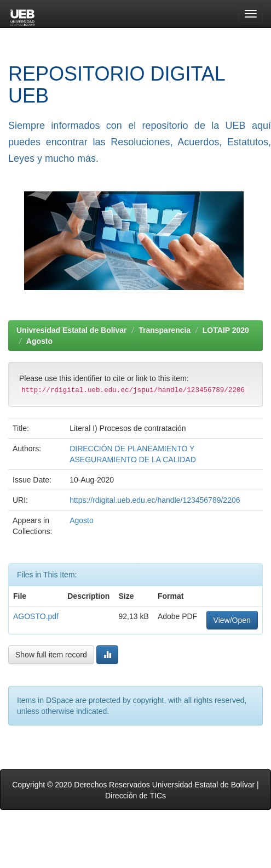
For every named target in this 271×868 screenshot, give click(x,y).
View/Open (232, 620)
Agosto (39, 341)
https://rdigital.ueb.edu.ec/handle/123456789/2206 (155, 500)
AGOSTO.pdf (36, 616)
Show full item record (51, 655)
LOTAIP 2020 (226, 330)
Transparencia (165, 330)
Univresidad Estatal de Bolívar (72, 330)
